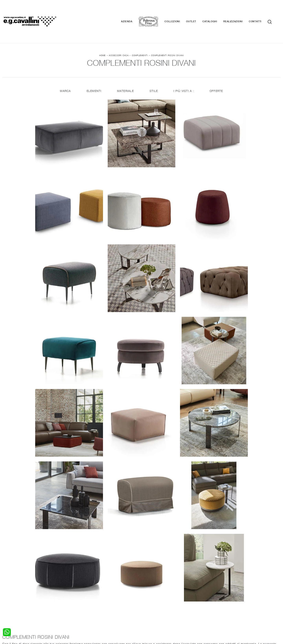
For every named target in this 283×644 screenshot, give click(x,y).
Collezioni (178, 10)
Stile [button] (154, 67)
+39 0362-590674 (188, 615)
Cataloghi (216, 10)
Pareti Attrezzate (84, 594)
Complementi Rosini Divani (167, 32)
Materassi (150, 601)
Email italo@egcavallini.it (219, 615)
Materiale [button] (125, 67)
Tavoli (77, 598)
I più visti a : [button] (184, 67)
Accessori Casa (119, 32)
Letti (5, 590)
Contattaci (222, 594)
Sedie (77, 601)
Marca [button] (65, 67)
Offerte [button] (217, 67)
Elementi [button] (94, 67)
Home (102, 32)
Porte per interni (155, 590)
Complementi (140, 32)
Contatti (261, 10)
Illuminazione (152, 594)
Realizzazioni (239, 10)
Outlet (197, 10)
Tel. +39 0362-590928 (158, 615)
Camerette (9, 594)
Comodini (8, 601)
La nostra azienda (226, 590)
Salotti (77, 590)
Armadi (7, 598)
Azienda (133, 10)
